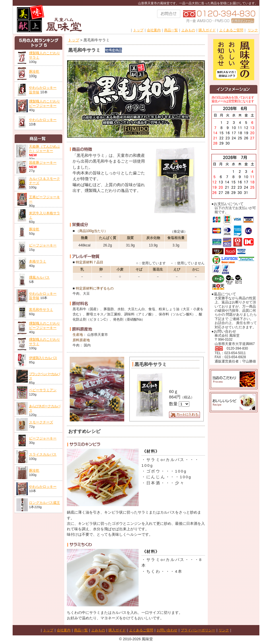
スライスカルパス (43, 454)
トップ (138, 30)
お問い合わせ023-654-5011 (169, 15)
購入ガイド (207, 30)
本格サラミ (38, 261)
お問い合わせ (167, 630)
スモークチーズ (41, 422)
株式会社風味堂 (48, 17)
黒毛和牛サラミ (41, 310)
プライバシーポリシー (198, 630)
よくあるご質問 (231, 30)
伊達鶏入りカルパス (43, 358)
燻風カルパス (39, 277)
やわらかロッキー (43, 120)
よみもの (188, 30)
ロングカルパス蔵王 (44, 503)
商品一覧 (171, 30)
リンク (253, 30)
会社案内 (154, 30)
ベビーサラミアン (43, 390)
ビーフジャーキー (43, 245)
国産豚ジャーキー (43, 162)
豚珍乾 (34, 72)
